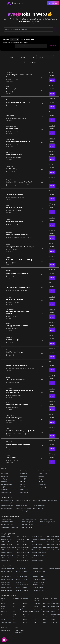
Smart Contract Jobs (6, 484)
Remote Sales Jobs (27, 527)
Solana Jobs (24, 476)
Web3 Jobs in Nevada (22, 587)
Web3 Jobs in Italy (22, 558)
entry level (26, 614)
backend (3, 606)
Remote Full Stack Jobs (7, 506)
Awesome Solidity (5, 630)
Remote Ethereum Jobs (39, 500)
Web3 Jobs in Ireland (23, 553)
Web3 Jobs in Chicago (7, 590)
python (53, 612)
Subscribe (53, 46)
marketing (46, 606)
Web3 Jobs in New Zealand (39, 553)
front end (37, 598)
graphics (37, 612)
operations (54, 598)
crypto (15, 603)
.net (24, 609)
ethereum (26, 617)
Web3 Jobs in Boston (6, 587)
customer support (18, 609)
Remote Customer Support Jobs (9, 527)
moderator (46, 612)
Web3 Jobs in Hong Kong (23, 574)
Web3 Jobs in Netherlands (39, 547)
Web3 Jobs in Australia (7, 550)
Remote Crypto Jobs (38, 508)
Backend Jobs (4, 471)
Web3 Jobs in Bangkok (7, 579)
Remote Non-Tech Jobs (7, 524)
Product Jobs (24, 487)
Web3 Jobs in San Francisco (40, 574)
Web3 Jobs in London (22, 579)
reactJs (53, 620)
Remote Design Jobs (28, 522)
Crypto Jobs (24, 479)
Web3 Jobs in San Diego (39, 571)
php (52, 601)
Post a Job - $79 (53, 3)
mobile (45, 609)
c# (1, 614)
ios (35, 620)
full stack (37, 601)
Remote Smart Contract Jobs (23, 500)
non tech (45, 622)
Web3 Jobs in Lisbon (21, 577)
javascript (46, 598)
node (44, 620)
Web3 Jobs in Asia (5, 536)
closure (3, 620)
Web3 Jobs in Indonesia (24, 550)
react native (54, 622)
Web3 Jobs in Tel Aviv (38, 585)
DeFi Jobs (23, 484)
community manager (6, 622)
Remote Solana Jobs (38, 503)
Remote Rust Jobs (20, 503)
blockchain (4, 612)
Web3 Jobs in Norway (37, 550)
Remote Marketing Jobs (47, 519)
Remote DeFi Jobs (52, 500)
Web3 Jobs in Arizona (6, 574)
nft (44, 614)
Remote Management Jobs (48, 522)
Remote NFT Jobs (38, 511)
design (15, 622)
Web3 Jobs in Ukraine (53, 539)
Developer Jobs (5, 479)
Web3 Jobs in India (22, 555)
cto (14, 606)
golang (36, 606)
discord (25, 606)
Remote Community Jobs (29, 519)
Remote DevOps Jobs (21, 506)
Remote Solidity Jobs (6, 511)
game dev (37, 603)
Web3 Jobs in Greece (23, 547)
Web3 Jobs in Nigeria (37, 545)
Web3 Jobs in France (23, 545)
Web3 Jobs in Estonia (23, 542)
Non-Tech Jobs (24, 492)
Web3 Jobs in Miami (21, 582)
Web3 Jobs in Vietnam (53, 547)
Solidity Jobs (4, 481)
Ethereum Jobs (24, 473)
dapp (14, 614)
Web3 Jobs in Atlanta (6, 571)
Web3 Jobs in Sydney (38, 582)
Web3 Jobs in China (6, 561)
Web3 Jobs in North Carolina (23, 590)
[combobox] (27, 57)
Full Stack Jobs (5, 476)
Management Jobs (43, 487)
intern (36, 617)
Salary (12, 57)
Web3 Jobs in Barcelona (7, 582)
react (52, 617)
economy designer (28, 612)
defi (14, 620)
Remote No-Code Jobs (7, 522)
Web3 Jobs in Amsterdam (8, 569)
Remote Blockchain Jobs (22, 511)
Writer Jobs (41, 479)
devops (25, 603)
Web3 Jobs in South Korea (39, 539)
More (52, 76)
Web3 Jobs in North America (8, 547)
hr (35, 614)
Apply (52, 80)
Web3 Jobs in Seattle (38, 577)
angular (3, 603)
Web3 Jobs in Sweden (37, 561)
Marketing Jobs (42, 484)
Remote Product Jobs (6, 519)
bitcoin (3, 609)
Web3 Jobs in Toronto (38, 590)
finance (25, 620)
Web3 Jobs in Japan (23, 561)
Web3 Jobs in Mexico (37, 542)
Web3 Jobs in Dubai (21, 569)
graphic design (38, 609)
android (3, 601)
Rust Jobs (3, 487)
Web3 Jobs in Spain (37, 558)
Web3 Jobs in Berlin (6, 585)
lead (44, 601)
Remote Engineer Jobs (39, 506)
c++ (2, 617)
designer (26, 598)
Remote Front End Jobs (7, 500)
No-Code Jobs (24, 490)
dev (24, 601)
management (47, 603)
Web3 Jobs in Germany (24, 536)
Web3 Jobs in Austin (6, 577)
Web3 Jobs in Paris (37, 569)
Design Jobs (41, 476)
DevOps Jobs (4, 490)
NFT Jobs (23, 481)
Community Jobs (42, 473)
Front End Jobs (5, 473)
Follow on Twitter (20, 630)
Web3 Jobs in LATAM (6, 545)
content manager (18, 598)
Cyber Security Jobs (6, 492)
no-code (45, 617)
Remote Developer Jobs (7, 508)
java (35, 622)
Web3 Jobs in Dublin (21, 571)
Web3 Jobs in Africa (6, 539)
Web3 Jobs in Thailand (53, 536)
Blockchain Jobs (25, 471)
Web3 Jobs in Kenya (37, 536)
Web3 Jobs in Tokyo (38, 587)
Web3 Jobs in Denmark (24, 539)
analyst (3, 598)
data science (16, 617)
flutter (25, 622)
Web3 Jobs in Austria (6, 553)
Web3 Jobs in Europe (6, 542)
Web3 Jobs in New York (22, 585)
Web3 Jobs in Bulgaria (7, 555)
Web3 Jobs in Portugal (38, 555)
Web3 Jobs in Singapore (39, 579)
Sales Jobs (41, 481)
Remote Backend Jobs (7, 503)
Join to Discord (19, 632)
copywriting (16, 601)
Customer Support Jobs (44, 471)
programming (55, 606)
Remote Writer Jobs (28, 524)
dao (14, 612)
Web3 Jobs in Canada (6, 558)
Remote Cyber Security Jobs (23, 508)
